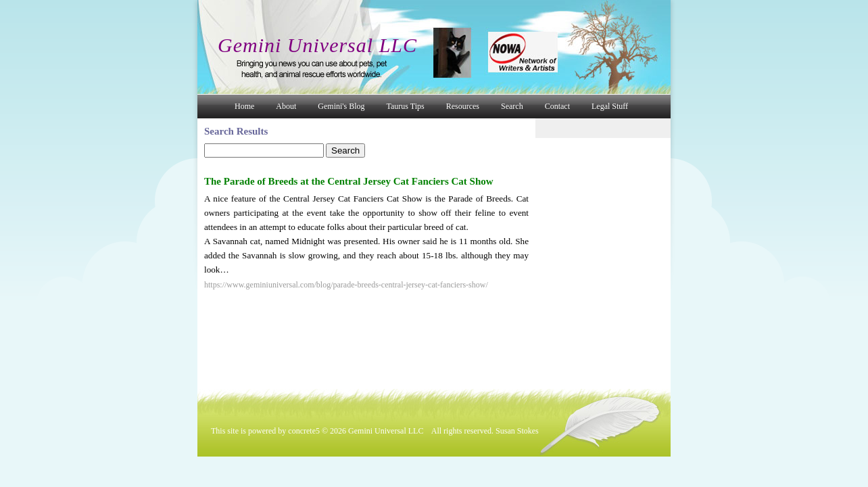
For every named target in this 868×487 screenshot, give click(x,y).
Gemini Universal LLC (317, 45)
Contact (557, 106)
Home (244, 106)
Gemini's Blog (341, 106)
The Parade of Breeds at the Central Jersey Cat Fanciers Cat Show (349, 181)
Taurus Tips (406, 106)
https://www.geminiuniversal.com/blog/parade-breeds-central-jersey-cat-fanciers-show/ (346, 285)
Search (512, 106)
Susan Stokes (517, 431)
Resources (463, 106)
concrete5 (304, 431)
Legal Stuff (610, 106)
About (286, 106)
